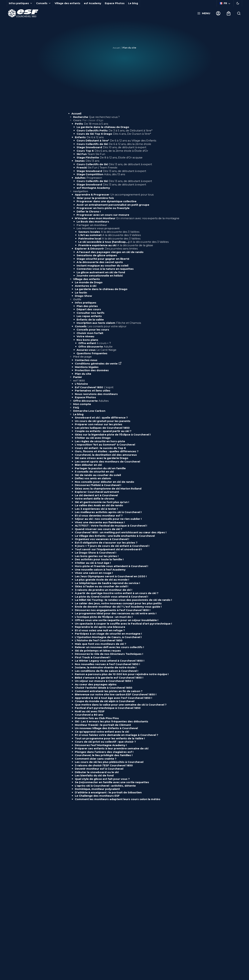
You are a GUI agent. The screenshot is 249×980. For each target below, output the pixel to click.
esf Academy (93, 3)
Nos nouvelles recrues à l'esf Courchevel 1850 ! (107, 664)
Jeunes (87, 161)
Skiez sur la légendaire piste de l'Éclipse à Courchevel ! (113, 435)
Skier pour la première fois (95, 198)
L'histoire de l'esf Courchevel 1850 (99, 640)
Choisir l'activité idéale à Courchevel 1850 (104, 688)
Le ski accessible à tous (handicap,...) (123, 242)
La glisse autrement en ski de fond (101, 272)
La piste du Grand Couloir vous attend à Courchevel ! (111, 597)
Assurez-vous (96, 350)
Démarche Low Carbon (89, 411)
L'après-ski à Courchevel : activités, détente (105, 786)
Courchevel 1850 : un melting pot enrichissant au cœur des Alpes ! (121, 532)
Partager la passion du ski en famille (100, 468)
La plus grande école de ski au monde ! (102, 580)
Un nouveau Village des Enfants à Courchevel (106, 728)
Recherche (96, 117)
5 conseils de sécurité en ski (94, 472)
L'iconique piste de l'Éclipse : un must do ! (104, 617)
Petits (91, 124)
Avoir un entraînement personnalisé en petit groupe (113, 205)
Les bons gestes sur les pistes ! (97, 556)
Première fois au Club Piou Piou (97, 718)
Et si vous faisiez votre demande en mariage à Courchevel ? (117, 735)
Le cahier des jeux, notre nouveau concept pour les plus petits (118, 603)
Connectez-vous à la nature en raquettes (105, 269)
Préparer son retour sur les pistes (99, 424)
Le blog (133, 3)
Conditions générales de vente (98, 364)
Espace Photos (115, 3)
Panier (78, 377)
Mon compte (82, 404)
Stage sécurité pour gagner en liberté (103, 259)
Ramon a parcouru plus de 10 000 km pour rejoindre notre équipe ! (122, 674)
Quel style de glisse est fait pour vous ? (102, 779)
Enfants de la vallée (90, 320)
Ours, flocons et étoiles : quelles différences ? (107, 451)
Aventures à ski (86, 286)
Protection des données (92, 370)
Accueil (116, 48)
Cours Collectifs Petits (115, 130)
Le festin (81, 293)
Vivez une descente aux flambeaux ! (100, 522)
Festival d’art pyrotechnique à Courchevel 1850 (108, 708)
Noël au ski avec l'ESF (90, 711)
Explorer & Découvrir (106, 249)
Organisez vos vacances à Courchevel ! (102, 539)
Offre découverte (95, 347)
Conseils (101, 326)
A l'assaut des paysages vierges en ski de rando (110, 252)
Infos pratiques (86, 303)
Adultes (88, 178)
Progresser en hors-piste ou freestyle (103, 208)
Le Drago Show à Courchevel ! (96, 553)
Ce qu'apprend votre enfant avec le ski (102, 732)
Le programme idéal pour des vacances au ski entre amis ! (116, 613)
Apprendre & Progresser (114, 195)
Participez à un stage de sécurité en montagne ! (108, 634)
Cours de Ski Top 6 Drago (114, 134)
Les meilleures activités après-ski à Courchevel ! (108, 512)
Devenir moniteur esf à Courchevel (99, 769)
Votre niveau (85, 336)
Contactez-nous (86, 360)
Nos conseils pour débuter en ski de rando (105, 482)
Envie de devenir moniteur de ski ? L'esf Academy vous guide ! (118, 607)
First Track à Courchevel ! (93, 657)
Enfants (89, 137)
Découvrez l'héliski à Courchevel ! (98, 485)
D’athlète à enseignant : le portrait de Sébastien (108, 792)
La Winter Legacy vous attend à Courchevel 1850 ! (110, 661)
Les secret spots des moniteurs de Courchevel (107, 462)
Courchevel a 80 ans (89, 715)
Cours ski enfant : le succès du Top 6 (100, 448)
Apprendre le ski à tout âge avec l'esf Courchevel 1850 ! (113, 698)
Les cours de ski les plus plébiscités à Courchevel (109, 762)
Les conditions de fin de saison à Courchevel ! (107, 671)
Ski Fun (91, 154)
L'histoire (81, 384)
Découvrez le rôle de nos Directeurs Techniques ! (109, 654)
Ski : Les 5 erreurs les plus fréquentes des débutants (112, 721)
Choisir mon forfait (90, 333)
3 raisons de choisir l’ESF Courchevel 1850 (104, 765)
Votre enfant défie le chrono (95, 499)
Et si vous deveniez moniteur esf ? (99, 516)
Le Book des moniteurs (93, 222)
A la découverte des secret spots (100, 262)
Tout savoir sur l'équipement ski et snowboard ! (108, 549)
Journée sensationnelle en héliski (100, 276)
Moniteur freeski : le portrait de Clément (103, 725)
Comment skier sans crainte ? (96, 759)
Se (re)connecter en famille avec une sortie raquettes (112, 782)
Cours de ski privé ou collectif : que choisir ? (105, 742)
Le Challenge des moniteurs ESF (97, 796)
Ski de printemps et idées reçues (98, 651)
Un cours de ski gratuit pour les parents (103, 421)
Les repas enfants (89, 316)
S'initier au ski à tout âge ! (93, 563)
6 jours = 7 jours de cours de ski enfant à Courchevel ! (112, 546)
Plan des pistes (87, 306)
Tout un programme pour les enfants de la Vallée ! (110, 738)
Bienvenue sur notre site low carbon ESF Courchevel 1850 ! (116, 694)
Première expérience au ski (116, 245)
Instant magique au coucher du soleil (102, 266)
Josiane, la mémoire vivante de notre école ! (106, 667)
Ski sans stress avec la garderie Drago (102, 458)
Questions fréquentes (92, 353)
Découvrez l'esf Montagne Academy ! (101, 745)
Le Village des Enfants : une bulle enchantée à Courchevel (115, 536)
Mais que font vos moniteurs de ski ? (101, 644)
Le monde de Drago (89, 282)
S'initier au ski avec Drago (93, 438)
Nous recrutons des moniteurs (96, 394)
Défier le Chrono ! (89, 211)
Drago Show (83, 296)
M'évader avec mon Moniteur (127, 218)
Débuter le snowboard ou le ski (97, 772)
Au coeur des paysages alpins (96, 684)
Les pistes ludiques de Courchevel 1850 (102, 428)
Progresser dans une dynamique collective (107, 201)
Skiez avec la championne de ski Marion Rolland (108, 489)
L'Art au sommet (110, 235)
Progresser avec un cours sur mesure (103, 215)
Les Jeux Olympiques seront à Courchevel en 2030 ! (111, 576)
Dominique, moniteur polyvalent (97, 789)
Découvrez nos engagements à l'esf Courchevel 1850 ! (113, 610)
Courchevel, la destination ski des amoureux (106, 455)
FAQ (76, 407)
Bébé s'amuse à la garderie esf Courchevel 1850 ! (109, 678)
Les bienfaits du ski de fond (94, 775)
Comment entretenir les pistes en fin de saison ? (109, 691)
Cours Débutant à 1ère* (116, 141)
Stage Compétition (101, 174)
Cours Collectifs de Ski (114, 144)
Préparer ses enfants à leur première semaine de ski (112, 748)
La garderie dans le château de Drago (103, 127)
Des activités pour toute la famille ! (99, 559)
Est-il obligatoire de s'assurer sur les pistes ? (106, 543)
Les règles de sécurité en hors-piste (100, 441)
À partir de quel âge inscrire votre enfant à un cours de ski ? (117, 593)
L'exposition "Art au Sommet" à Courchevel (105, 445)
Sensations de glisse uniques (97, 255)
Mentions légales (87, 367)
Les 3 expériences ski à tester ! (96, 509)
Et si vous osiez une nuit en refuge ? (100, 630)
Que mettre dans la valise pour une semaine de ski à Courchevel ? (121, 705)
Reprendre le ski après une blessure (100, 627)
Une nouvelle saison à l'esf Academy (100, 570)
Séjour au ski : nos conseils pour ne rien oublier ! (108, 519)
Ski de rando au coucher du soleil (98, 475)
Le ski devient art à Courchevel (96, 495)
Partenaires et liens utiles (93, 391)
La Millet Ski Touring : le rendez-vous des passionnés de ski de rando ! (123, 600)
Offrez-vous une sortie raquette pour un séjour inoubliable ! (117, 620)
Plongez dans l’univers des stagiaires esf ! (104, 752)
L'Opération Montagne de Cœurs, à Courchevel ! (108, 637)
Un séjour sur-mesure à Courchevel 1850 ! (104, 681)
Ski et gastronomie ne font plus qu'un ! (102, 502)
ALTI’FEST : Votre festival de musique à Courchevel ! (111, 526)
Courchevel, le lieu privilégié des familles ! (104, 755)
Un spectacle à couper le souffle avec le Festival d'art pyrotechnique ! (123, 624)
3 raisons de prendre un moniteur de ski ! (103, 590)
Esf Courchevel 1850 (94, 387)
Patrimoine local (109, 239)
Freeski (97, 168)
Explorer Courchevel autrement (97, 492)
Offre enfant (95, 343)
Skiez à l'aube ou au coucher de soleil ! (102, 586)
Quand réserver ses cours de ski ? (99, 529)
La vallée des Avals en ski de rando (99, 505)
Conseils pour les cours (93, 330)
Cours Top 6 (112, 151)
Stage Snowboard (111, 147)
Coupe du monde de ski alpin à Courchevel (105, 701)
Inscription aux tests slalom (109, 323)
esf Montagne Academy (93, 188)
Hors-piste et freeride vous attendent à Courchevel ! (111, 566)
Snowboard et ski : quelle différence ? (101, 418)
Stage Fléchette (110, 157)
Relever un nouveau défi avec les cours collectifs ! (109, 647)
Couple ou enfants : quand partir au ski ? (103, 431)
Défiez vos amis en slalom (93, 478)
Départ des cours (89, 309)
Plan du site (83, 374)
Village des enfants (67, 3)
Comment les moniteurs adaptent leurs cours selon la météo (118, 799)
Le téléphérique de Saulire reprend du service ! (107, 583)
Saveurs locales (109, 232)
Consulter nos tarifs (91, 313)
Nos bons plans (87, 340)
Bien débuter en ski (88, 465)
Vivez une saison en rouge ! (94, 573)
